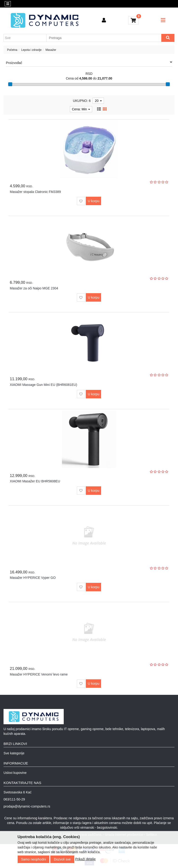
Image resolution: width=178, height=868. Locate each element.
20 (98, 101)
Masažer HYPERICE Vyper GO (33, 578)
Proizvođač (89, 63)
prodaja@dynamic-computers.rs (27, 806)
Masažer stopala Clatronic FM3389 (35, 192)
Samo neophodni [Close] (34, 859)
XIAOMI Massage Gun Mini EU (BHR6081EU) (44, 385)
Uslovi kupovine (15, 773)
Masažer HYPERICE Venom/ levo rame (39, 674)
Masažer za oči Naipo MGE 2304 (34, 288)
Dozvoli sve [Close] (62, 859)
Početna (12, 50)
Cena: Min (81, 109)
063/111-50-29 (14, 799)
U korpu (93, 201)
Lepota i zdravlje (31, 50)
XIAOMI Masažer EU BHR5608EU (35, 481)
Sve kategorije (14, 753)
